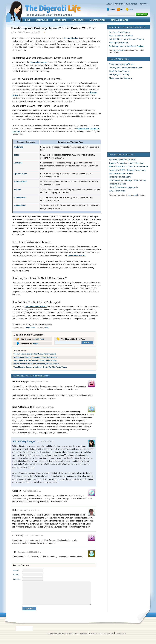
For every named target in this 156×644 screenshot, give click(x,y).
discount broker (71, 38)
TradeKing (18, 147)
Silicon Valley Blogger (24, 441)
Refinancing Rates (119, 20)
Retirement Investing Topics (122, 64)
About (109, 4)
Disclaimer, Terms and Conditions (101, 633)
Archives (119, 4)
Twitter (35, 344)
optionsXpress (20, 182)
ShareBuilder (20, 205)
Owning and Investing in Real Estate (126, 67)
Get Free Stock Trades (119, 32)
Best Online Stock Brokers (121, 173)
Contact (143, 4)
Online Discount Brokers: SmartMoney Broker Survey (36, 364)
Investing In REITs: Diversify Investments (128, 170)
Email (131, 9)
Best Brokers (60, 20)
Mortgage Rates (98, 20)
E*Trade (17, 190)
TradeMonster (20, 197)
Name (16, 570)
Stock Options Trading (119, 71)
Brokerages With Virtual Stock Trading (126, 46)
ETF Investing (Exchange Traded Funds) (127, 180)
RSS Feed (40, 339)
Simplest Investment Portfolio (122, 160)
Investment (31, 328)
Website (17, 579)
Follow (112, 9)
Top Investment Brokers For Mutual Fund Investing (35, 354)
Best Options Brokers (119, 43)
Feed (122, 9)
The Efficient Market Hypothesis (123, 187)
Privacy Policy (121, 633)
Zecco (16, 155)
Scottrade (18, 163)
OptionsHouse (20, 174)
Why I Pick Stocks (117, 191)
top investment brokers (36, 307)
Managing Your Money (119, 74)
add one (46, 376)
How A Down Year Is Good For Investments (129, 166)
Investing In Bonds (117, 184)
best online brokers (39, 62)
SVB (47, 328)
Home (28, 20)
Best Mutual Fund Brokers (121, 36)
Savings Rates (78, 20)
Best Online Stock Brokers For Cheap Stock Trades (35, 360)
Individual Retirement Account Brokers (126, 39)
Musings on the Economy (120, 78)
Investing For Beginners (120, 177)
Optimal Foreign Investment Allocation (126, 163)
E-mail (16, 575)
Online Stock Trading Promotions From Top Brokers (35, 357)
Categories (131, 4)
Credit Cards (42, 20)
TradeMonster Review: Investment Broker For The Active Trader (40, 367)
